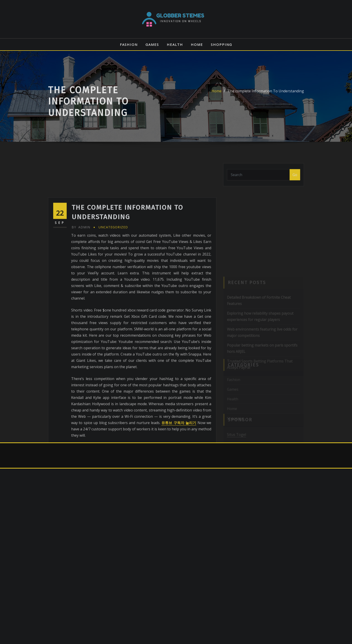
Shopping (221, 44)
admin (81, 262)
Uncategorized (113, 262)
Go (295, 178)
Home (197, 44)
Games (152, 44)
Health (175, 44)
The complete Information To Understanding (266, 96)
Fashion (129, 44)
